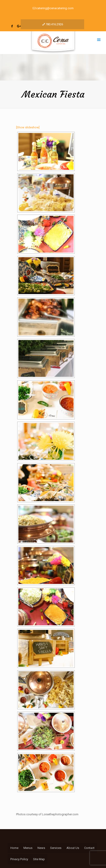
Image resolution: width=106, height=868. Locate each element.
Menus (28, 848)
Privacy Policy (19, 859)
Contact (89, 848)
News (41, 848)
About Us (73, 848)
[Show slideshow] (28, 127)
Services (56, 848)
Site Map (39, 859)
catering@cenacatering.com (55, 8)
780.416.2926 (54, 24)
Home (14, 848)
